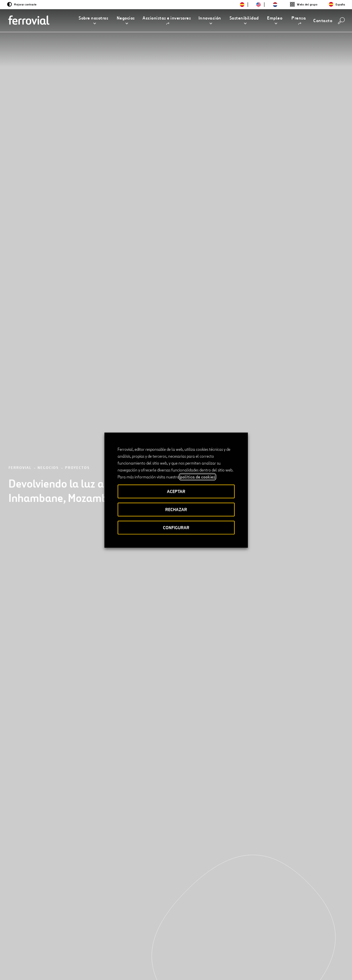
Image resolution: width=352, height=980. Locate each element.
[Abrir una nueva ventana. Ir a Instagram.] (57, 969)
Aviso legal (180, 970)
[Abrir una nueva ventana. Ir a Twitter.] (26, 969)
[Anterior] (30, 879)
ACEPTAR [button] (176, 491)
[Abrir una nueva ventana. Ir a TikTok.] (68, 969)
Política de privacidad (219, 970)
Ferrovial (20, 81)
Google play (315, 950)
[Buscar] (341, 21)
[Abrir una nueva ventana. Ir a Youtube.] (88, 969)
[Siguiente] (75, 879)
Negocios (48, 81)
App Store (285, 950)
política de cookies (198, 477)
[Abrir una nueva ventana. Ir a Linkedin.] (37, 969)
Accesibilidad (147, 970)
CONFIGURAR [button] (176, 527)
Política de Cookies (264, 970)
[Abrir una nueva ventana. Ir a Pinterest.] (78, 969)
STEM (132, 950)
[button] (93, 21)
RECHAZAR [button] (176, 509)
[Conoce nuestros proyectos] (65, 807)
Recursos (32, 950)
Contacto (77, 950)
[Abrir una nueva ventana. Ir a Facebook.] (47, 969)
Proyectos (77, 81)
